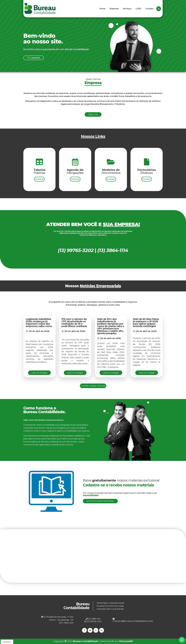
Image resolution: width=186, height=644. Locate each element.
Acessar (39, 191)
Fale (34, 58)
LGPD (138, 9)
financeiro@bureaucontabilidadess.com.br (133, 620)
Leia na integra (39, 373)
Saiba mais (93, 126)
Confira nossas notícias (93, 386)
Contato (150, 9)
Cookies (7, 642)
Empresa (114, 9)
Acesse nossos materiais (100, 501)
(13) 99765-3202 (93, 621)
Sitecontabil (126, 641)
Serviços (127, 9)
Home (102, 9)
